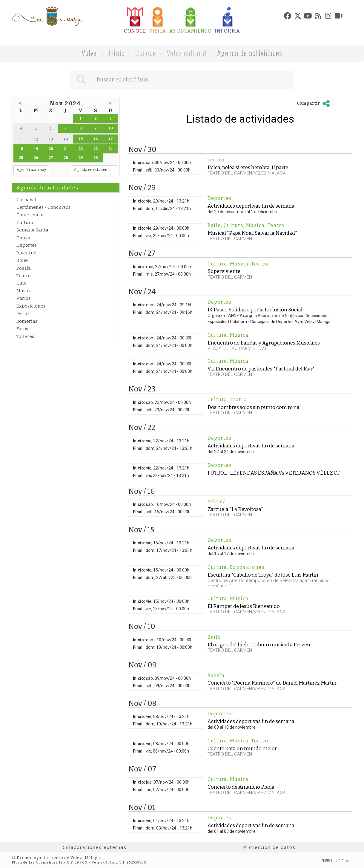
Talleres (25, 336)
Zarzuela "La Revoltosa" (235, 509)
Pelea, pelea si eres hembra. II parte (248, 167)
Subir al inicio (335, 861)
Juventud (27, 253)
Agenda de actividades (250, 53)
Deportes (27, 245)
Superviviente (224, 271)
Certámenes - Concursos (43, 207)
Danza (23, 238)
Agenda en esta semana (94, 170)
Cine (21, 283)
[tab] (135, 20)
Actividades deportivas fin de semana (251, 206)
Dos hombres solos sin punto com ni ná (254, 407)
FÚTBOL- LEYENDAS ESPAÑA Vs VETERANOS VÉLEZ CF (274, 473)
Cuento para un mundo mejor (242, 748)
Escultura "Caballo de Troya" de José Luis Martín (263, 575)
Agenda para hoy (31, 170)
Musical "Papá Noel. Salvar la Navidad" (252, 233)
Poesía (24, 268)
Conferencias (31, 215)
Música (24, 291)
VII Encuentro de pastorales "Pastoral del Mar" (261, 369)
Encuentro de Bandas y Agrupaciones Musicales (264, 343)
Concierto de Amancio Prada (241, 787)
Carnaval (26, 200)
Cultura (25, 223)
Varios (23, 298)
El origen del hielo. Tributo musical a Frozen (259, 645)
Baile (22, 260)
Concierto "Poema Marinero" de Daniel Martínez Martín (272, 683)
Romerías (27, 321)
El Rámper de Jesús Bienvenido (244, 606)
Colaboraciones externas (95, 847)
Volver (91, 53)
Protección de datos (269, 847)
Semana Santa (32, 230)
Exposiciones (31, 306)
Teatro (24, 276)
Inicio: (139, 163)
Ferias (23, 313)
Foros (22, 329)
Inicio (117, 53)
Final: (138, 170)
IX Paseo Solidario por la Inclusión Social (255, 310)
